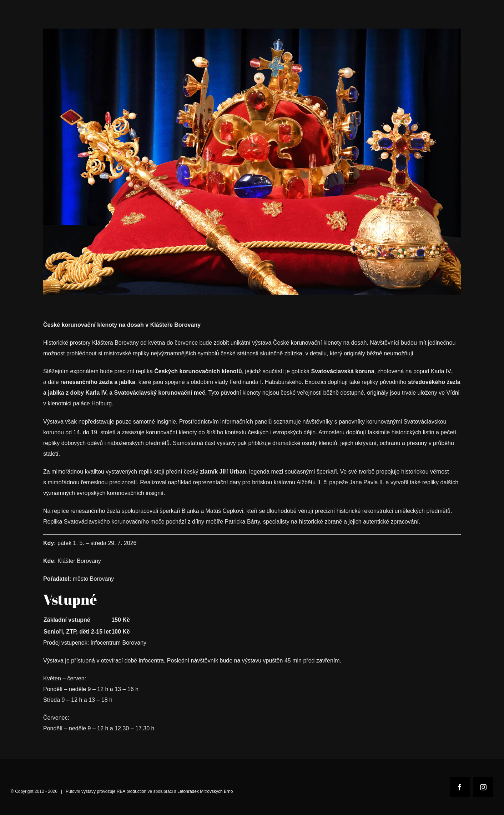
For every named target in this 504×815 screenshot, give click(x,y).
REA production (132, 791)
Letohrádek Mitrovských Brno (205, 791)
